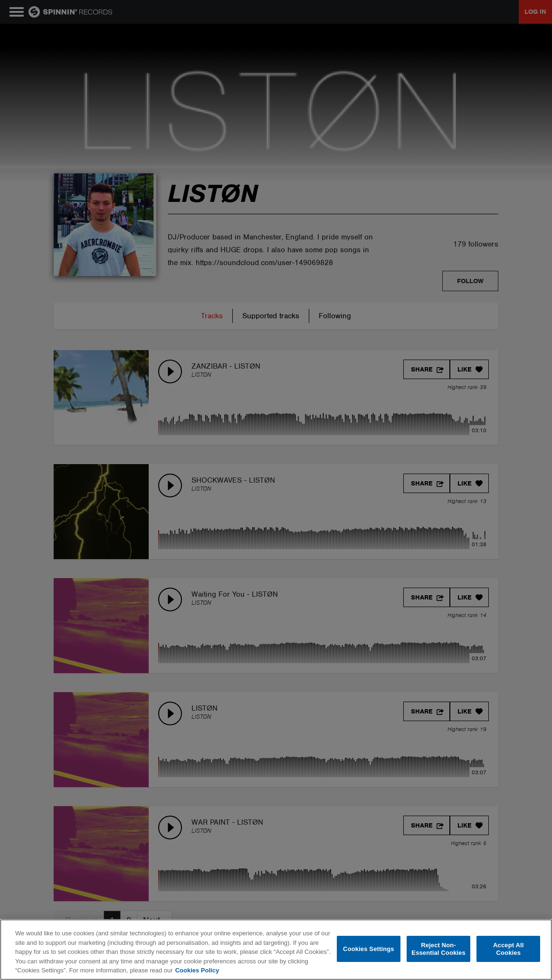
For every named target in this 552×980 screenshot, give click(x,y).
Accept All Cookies (508, 949)
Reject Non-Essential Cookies (438, 949)
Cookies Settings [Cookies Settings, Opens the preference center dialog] (369, 949)
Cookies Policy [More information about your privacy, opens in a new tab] (197, 970)
